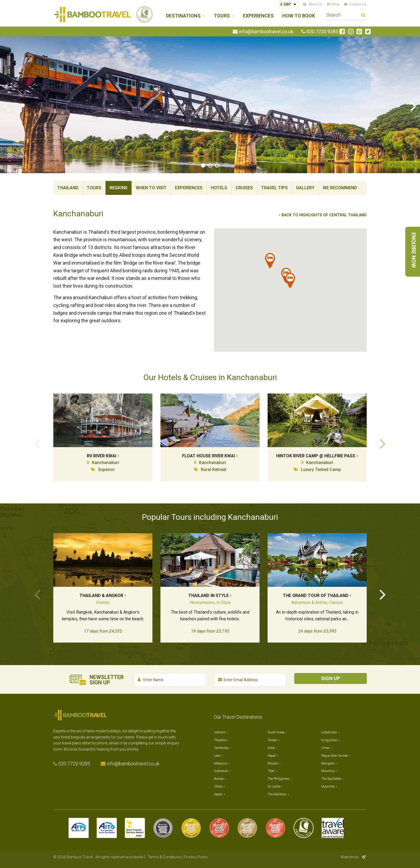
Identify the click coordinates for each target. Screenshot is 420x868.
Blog (336, 4)
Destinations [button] (183, 16)
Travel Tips (274, 188)
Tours (94, 188)
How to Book (299, 16)
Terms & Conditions (164, 857)
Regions (119, 188)
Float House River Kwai (209, 456)
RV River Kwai (102, 456)
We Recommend (340, 188)
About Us (315, 4)
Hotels (219, 188)
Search (363, 16)
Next (413, 106)
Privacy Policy (196, 857)
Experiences (258, 16)
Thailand (68, 188)
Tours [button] (222, 16)
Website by (354, 857)
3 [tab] (217, 165)
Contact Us (358, 4)
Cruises (244, 188)
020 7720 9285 (322, 32)
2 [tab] (210, 165)
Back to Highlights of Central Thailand (324, 215)
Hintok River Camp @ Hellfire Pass (316, 456)
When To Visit (151, 188)
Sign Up (331, 678)
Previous (7, 106)
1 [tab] (203, 165)
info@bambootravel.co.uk (266, 32)
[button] (290, 281)
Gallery (305, 188)
